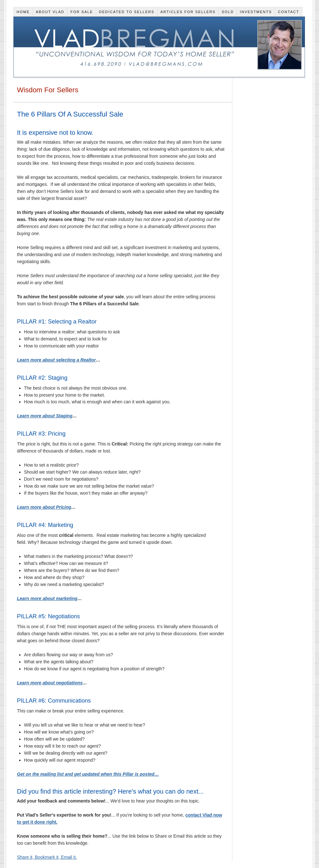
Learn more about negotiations (50, 683)
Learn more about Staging (45, 416)
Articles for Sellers (188, 12)
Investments (256, 12)
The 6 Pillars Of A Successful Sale (70, 114)
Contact (289, 12)
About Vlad (50, 12)
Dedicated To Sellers (127, 12)
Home (23, 12)
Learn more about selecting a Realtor (56, 360)
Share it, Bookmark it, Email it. (47, 857)
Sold (228, 12)
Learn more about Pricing (44, 507)
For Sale (82, 12)
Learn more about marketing (47, 598)
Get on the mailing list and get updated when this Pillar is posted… (88, 774)
